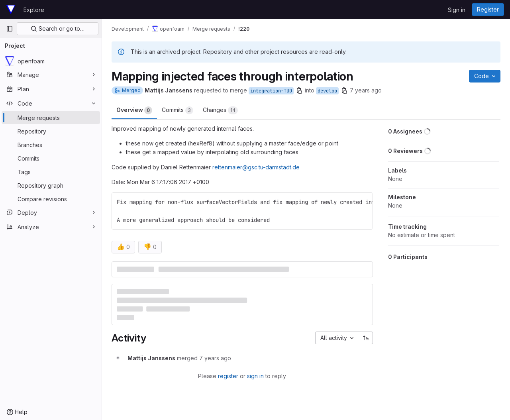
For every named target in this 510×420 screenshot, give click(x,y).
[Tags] (51, 172)
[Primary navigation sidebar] (10, 29)
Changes (220, 110)
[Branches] (51, 145)
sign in (255, 376)
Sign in (457, 10)
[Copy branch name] (299, 90)
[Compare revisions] (51, 199)
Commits (178, 110)
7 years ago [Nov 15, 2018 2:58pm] (366, 90)
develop (327, 91)
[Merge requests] (51, 118)
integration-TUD (271, 91)
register (228, 376)
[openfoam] (51, 61)
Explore (34, 10)
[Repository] (51, 131)
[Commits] (51, 158)
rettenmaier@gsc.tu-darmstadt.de (256, 167)
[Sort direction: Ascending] (367, 338)
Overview (134, 110)
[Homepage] (11, 10)
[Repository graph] (51, 185)
